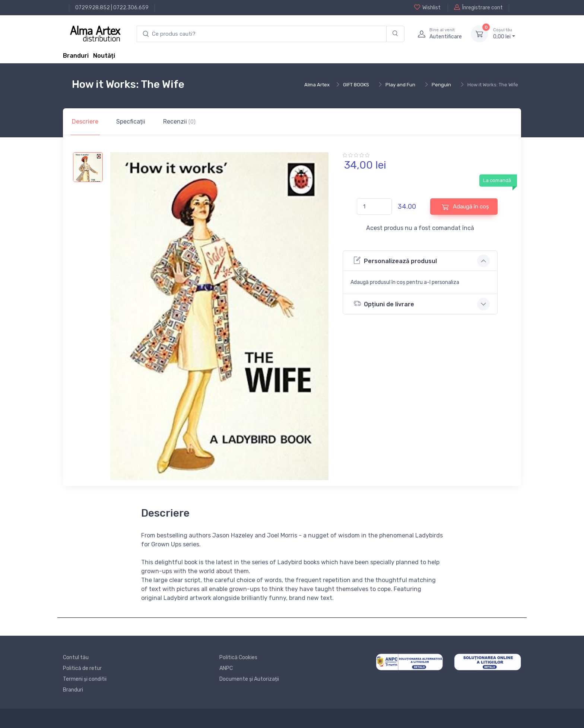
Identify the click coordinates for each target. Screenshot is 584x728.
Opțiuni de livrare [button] (384, 304)
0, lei (504, 33)
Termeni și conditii (85, 679)
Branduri (76, 56)
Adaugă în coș (465, 207)
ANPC (226, 668)
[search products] (262, 34)
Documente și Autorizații (249, 679)
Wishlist (427, 7)
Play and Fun (400, 85)
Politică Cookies (238, 657)
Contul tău (76, 657)
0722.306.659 (131, 8)
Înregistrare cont (478, 7)
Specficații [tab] (131, 122)
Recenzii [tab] (179, 122)
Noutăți (104, 56)
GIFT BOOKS (356, 85)
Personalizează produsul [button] (395, 260)
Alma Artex (317, 85)
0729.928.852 (93, 8)
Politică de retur (82, 668)
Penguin (441, 85)
